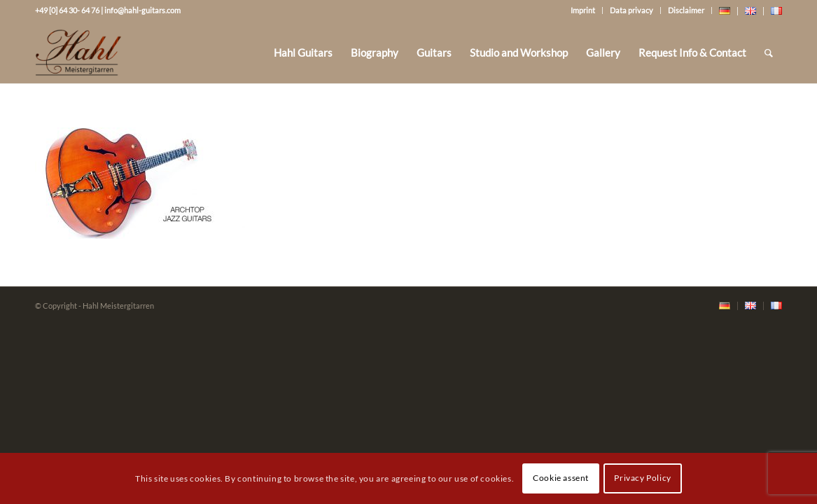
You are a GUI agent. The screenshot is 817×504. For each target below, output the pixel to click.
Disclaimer (686, 10)
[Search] (769, 52)
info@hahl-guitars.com (142, 10)
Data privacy (631, 10)
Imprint (583, 10)
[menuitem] (303, 52)
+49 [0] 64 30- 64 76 (67, 10)
